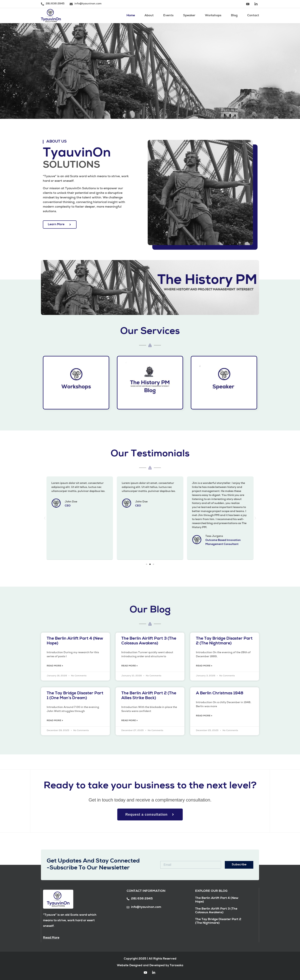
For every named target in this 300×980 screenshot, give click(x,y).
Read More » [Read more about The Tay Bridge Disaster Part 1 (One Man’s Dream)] (55, 721)
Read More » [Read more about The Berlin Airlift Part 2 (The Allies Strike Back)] (129, 721)
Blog (234, 16)
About (149, 16)
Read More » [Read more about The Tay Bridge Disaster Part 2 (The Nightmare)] (204, 666)
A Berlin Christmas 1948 (220, 693)
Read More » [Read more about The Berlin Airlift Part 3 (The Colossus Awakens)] (129, 666)
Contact (253, 16)
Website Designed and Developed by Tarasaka (150, 966)
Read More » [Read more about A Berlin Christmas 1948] (204, 716)
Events (168, 16)
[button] (4, 71)
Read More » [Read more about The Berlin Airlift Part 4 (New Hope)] (55, 666)
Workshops (213, 16)
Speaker (189, 16)
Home (131, 16)
